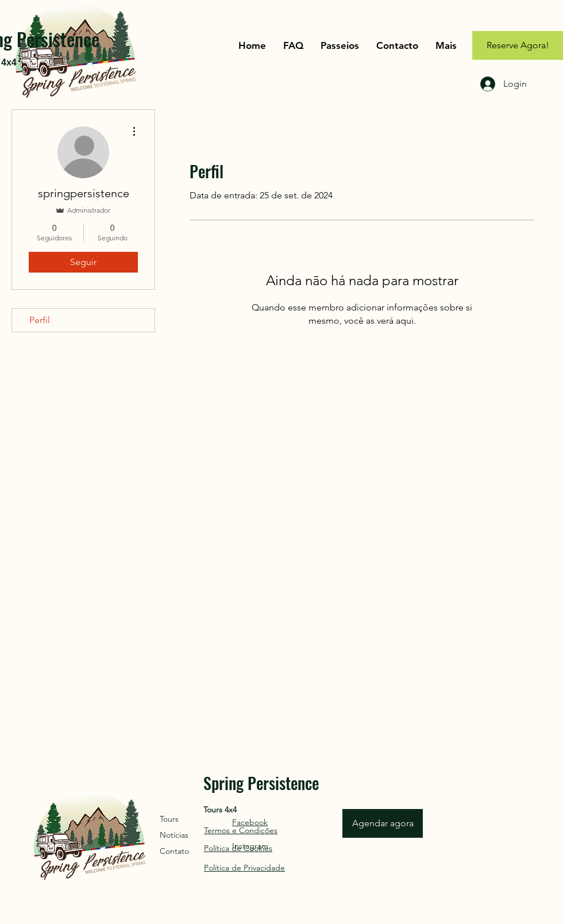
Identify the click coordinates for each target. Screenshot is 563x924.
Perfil (40, 320)
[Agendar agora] (383, 823)
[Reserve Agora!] (518, 45)
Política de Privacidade (244, 868)
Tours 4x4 (220, 810)
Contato (174, 851)
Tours (169, 819)
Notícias (174, 835)
